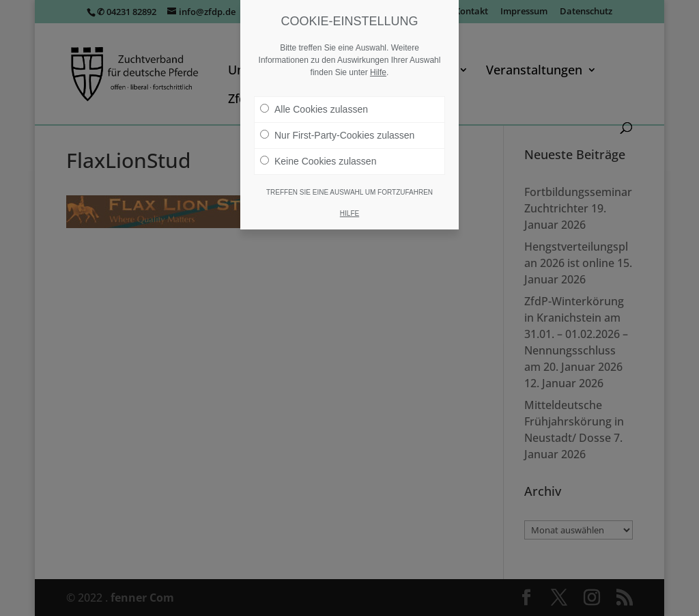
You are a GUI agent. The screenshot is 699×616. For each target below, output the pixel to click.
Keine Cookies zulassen (318, 161)
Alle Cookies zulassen (314, 109)
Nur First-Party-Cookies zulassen (337, 135)
